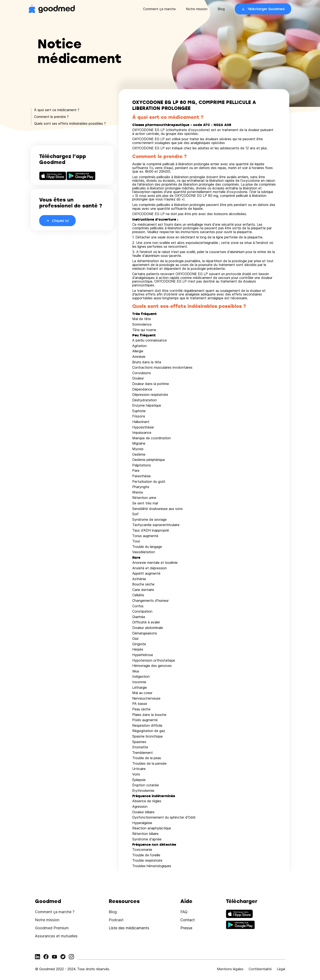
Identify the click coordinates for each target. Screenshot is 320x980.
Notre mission (197, 9)
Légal (281, 969)
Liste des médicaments (129, 928)
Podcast (116, 920)
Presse (186, 928)
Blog (221, 9)
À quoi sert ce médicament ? (57, 110)
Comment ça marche (159, 9)
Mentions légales (230, 969)
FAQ (184, 912)
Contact (188, 920)
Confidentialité (260, 969)
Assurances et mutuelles (56, 936)
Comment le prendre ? (51, 117)
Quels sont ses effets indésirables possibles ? (70, 123)
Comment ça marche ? (55, 912)
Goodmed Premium (52, 928)
